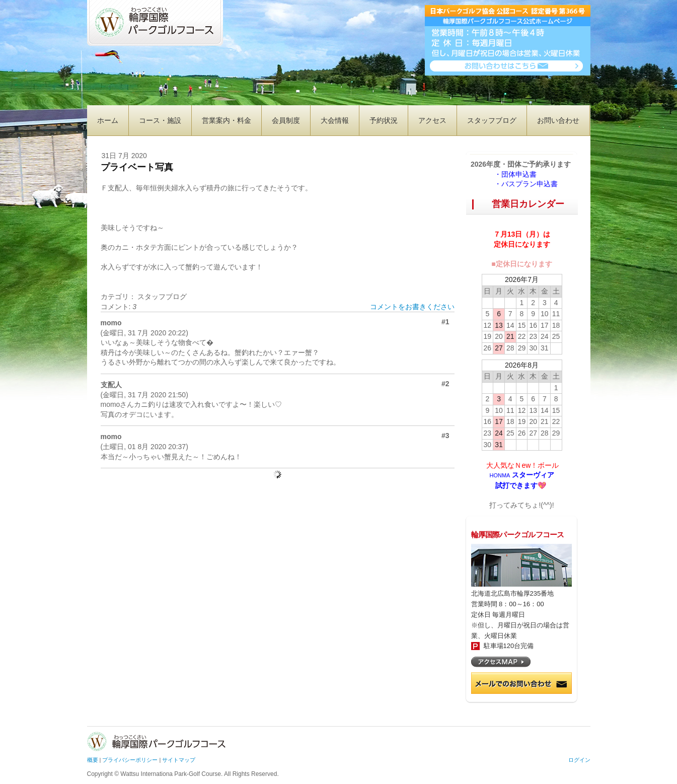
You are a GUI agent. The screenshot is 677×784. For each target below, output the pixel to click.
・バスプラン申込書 (526, 184)
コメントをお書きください (412, 307)
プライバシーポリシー (130, 760)
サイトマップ (179, 760)
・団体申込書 (519, 174)
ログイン (579, 760)
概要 (93, 760)
